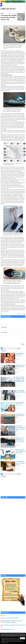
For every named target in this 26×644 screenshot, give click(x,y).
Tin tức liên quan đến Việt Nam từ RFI (11, 618)
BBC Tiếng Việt (19, 396)
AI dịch (17, 386)
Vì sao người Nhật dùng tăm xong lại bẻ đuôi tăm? (20, 463)
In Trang (1, 314)
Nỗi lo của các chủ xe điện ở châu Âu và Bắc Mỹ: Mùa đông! (20, 439)
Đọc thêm (17, 359)
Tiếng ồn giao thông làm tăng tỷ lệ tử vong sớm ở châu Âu (20, 451)
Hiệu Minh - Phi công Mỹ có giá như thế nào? (20, 367)
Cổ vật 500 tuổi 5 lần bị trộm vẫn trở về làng (20, 416)
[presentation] (11, 339)
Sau (15, 13)
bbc (4, 615)
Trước (12, 13)
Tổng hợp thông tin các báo (9, 629)
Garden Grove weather (13, 495)
